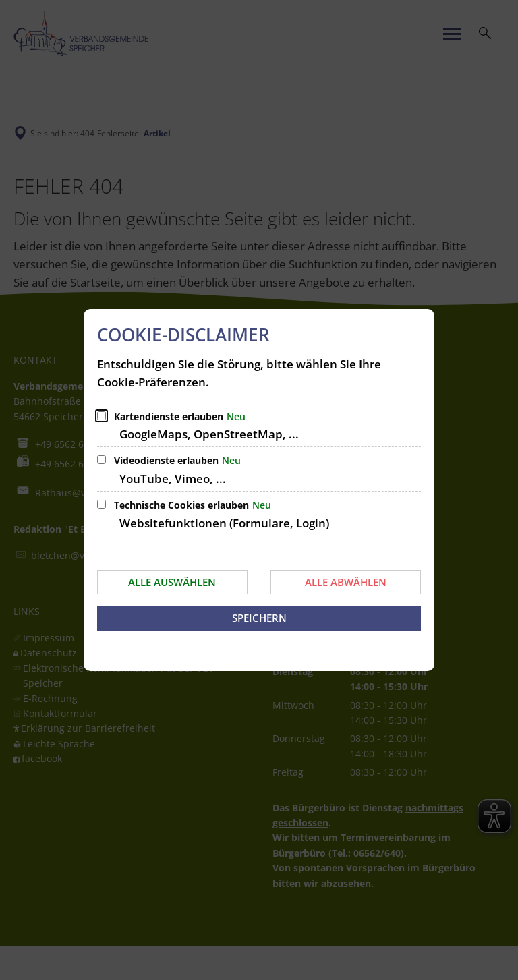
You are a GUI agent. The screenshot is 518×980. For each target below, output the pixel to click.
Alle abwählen (346, 582)
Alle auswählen (172, 582)
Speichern (259, 618)
